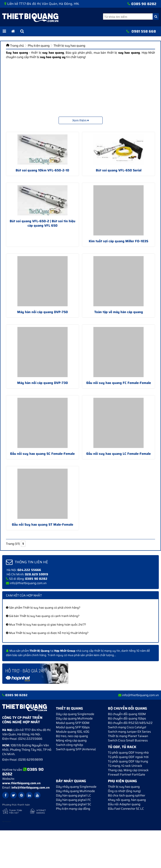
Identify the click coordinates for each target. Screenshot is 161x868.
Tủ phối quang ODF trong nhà (128, 752)
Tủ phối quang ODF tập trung (128, 761)
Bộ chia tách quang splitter (127, 795)
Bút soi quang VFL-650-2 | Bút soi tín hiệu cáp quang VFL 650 (43, 223)
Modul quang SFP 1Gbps (73, 727)
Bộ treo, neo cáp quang (72, 736)
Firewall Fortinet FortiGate (127, 774)
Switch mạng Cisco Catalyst (127, 727)
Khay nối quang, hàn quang (127, 800)
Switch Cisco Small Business (128, 740)
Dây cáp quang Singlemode (75, 714)
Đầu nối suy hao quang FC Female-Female (119, 383)
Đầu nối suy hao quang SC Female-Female (42, 454)
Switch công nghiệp (69, 745)
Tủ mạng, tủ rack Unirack (125, 766)
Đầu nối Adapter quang (124, 804)
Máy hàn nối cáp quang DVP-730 (43, 383)
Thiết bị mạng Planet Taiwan (128, 736)
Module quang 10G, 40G (73, 732)
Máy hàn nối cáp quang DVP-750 (43, 312)
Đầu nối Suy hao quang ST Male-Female (43, 525)
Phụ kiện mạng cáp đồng (73, 809)
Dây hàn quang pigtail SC (74, 804)
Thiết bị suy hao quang (124, 787)
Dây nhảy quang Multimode (75, 791)
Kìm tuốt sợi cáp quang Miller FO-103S (118, 241)
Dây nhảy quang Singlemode (76, 787)
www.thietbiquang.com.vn (21, 783)
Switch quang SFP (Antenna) (76, 749)
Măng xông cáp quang (71, 740)
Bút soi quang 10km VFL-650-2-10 (42, 170)
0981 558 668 (144, 31)
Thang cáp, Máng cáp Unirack (128, 770)
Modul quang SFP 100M (73, 723)
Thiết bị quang (69, 708)
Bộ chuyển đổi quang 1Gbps (127, 718)
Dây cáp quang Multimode (74, 718)
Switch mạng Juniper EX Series (129, 732)
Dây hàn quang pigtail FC (73, 800)
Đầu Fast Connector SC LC (126, 809)
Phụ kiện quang (122, 781)
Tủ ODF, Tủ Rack (122, 747)
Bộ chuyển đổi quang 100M (127, 714)
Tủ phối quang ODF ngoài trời (128, 757)
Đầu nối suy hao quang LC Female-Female (118, 454)
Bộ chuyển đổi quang (128, 708)
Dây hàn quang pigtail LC (73, 795)
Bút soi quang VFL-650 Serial (119, 170)
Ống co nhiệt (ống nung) (124, 791)
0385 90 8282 (144, 4)
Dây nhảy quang (71, 781)
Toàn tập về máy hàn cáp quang (119, 312)
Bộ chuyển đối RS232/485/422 (130, 723)
